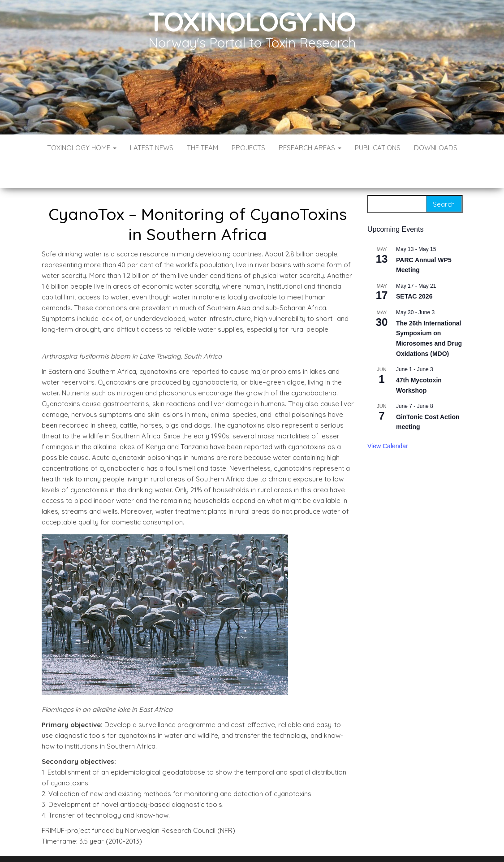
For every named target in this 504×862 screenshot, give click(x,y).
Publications (378, 148)
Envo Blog (317, 843)
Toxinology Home (82, 148)
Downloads (436, 148)
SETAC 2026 (414, 269)
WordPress (254, 843)
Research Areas (310, 148)
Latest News (152, 148)
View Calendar (388, 419)
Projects (248, 148)
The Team (202, 148)
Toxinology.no (252, 21)
